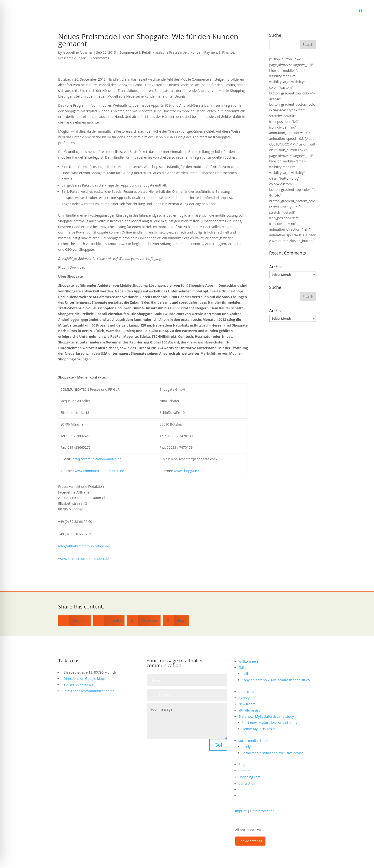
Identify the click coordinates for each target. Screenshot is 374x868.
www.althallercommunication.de (83, 559)
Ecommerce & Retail (135, 52)
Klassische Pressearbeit (171, 52)
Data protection (262, 811)
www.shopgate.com (189, 471)
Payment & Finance (219, 52)
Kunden (196, 52)
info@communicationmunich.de (96, 459)
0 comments (99, 58)
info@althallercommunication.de (84, 546)
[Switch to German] (277, 790)
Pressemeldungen (72, 58)
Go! (218, 745)
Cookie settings (250, 841)
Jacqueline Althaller (78, 52)
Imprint (241, 811)
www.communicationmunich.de (99, 471)
